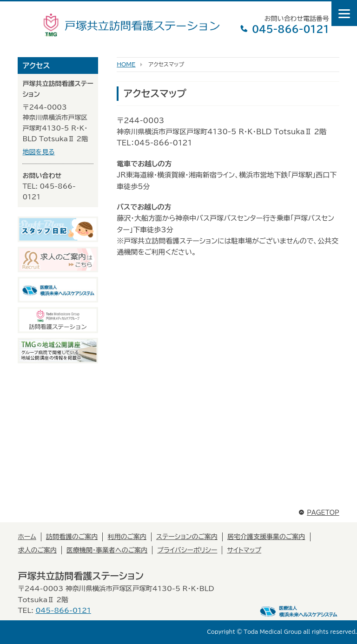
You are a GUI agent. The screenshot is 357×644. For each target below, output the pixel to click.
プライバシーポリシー (187, 550)
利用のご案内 (127, 537)
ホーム (27, 537)
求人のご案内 (37, 550)
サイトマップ (244, 550)
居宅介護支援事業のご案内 (266, 537)
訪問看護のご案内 (72, 537)
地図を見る (38, 152)
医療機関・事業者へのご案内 (107, 550)
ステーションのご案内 (187, 537)
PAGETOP (319, 513)
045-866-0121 (284, 29)
